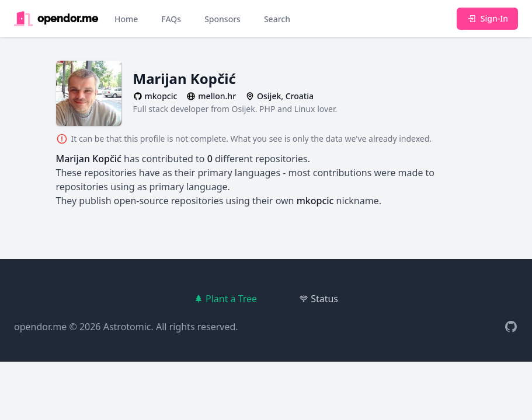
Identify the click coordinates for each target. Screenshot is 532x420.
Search (277, 19)
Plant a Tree (225, 299)
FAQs (171, 19)
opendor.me (40, 327)
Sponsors (222, 19)
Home (126, 19)
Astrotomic (127, 327)
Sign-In (487, 18)
